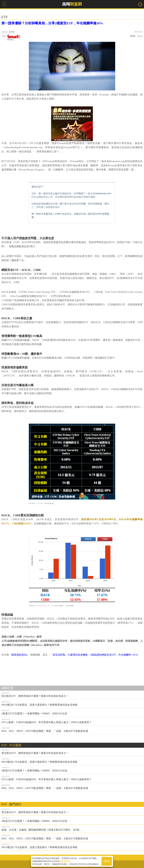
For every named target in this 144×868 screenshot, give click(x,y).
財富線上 (14, 38)
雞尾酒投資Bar (19, 655)
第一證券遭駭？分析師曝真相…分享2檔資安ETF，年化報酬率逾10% (52, 23)
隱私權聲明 (65, 861)
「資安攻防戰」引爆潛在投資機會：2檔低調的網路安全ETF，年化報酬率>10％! (94, 655)
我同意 (107, 861)
